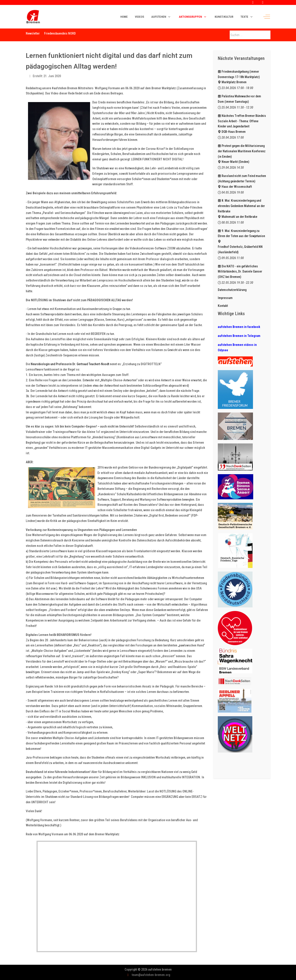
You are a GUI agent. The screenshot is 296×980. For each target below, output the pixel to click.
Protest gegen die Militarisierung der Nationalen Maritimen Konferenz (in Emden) (242, 151)
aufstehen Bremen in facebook (239, 327)
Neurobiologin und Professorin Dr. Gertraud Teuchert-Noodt (70, 364)
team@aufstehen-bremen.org (151, 975)
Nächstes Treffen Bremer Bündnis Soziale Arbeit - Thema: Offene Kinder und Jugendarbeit (242, 121)
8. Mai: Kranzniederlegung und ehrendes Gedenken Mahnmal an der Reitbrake (241, 206)
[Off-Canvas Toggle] (267, 17)
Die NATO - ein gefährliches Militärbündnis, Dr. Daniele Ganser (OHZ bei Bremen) (240, 272)
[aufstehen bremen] (33, 17)
